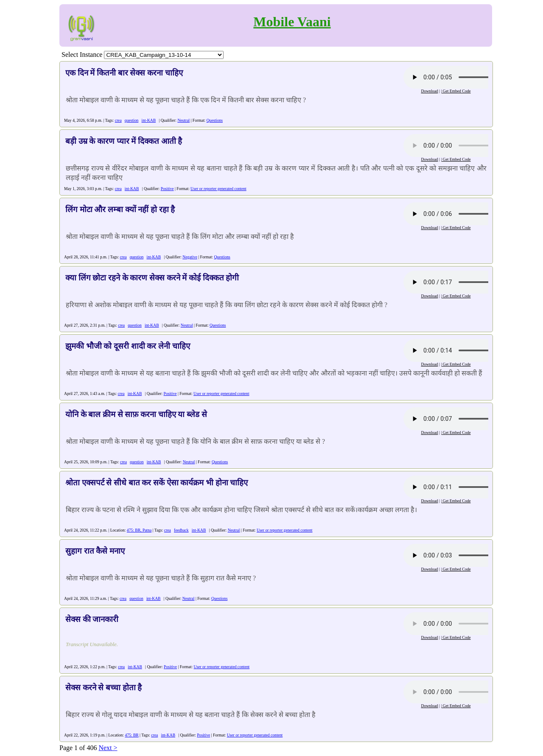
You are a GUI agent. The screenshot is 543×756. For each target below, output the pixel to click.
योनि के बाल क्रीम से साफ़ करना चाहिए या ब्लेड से (136, 414)
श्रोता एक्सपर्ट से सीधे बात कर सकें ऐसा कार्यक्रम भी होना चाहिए (157, 483)
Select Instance (82, 55)
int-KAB (149, 120)
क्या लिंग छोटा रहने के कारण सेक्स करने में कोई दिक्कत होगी (152, 278)
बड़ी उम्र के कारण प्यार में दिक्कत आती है (124, 141)
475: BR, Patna (139, 530)
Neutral (183, 120)
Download (429, 91)
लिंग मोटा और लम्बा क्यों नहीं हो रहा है (120, 209)
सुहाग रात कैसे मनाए (95, 551)
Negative (190, 257)
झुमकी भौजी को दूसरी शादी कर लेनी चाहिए (128, 346)
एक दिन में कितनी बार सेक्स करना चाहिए (124, 73)
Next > (108, 748)
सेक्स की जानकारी (92, 619)
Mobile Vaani (292, 22)
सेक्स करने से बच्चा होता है (104, 687)
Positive (167, 189)
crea (118, 120)
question (132, 120)
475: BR (132, 735)
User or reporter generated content (218, 189)
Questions (215, 120)
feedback (181, 530)
